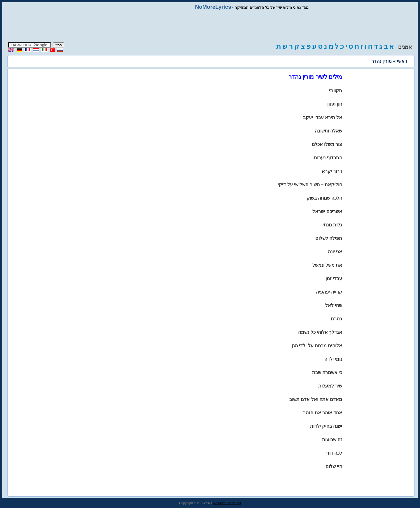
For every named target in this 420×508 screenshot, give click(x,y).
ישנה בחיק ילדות (326, 426)
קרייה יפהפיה (329, 292)
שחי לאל (334, 305)
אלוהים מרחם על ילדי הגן (317, 346)
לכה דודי (334, 453)
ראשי (402, 61)
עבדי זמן (334, 279)
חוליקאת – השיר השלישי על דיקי (310, 185)
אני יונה (335, 252)
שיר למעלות (330, 386)
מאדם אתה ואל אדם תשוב (316, 399)
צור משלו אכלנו (327, 144)
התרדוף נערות (328, 158)
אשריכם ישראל (327, 211)
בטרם (336, 319)
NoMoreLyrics (213, 7)
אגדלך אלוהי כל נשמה (320, 332)
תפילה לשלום (329, 238)
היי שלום (334, 466)
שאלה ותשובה (328, 131)
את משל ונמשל (327, 265)
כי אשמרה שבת (327, 372)
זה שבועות (332, 440)
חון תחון (335, 104)
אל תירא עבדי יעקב (323, 117)
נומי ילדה (333, 359)
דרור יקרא (332, 171)
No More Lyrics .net (227, 503)
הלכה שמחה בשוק (324, 198)
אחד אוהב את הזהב (323, 413)
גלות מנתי (332, 225)
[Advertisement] (210, 26)
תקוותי (336, 91)
